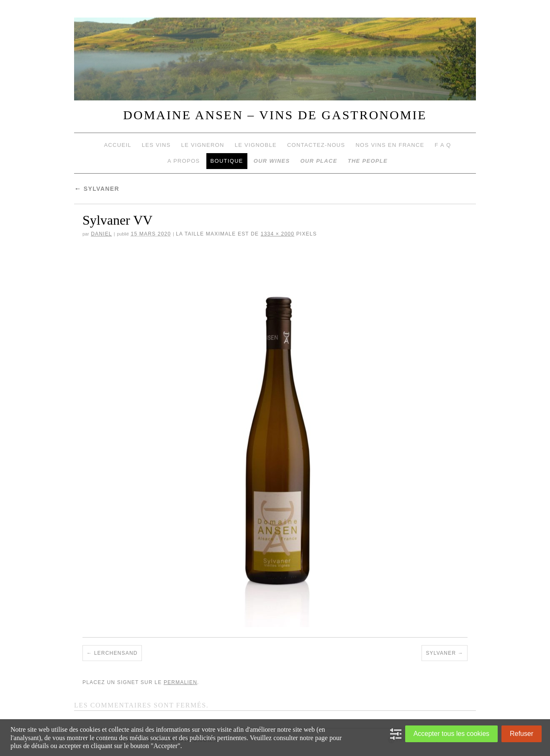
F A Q (443, 145)
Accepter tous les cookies (451, 734)
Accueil (117, 145)
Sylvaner (97, 189)
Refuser (522, 734)
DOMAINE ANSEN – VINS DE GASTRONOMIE (275, 115)
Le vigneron (203, 145)
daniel (101, 234)
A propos (184, 161)
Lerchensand (116, 653)
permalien (180, 682)
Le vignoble (256, 145)
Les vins (156, 145)
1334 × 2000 (278, 234)
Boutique (227, 161)
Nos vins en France (390, 145)
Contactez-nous (316, 145)
